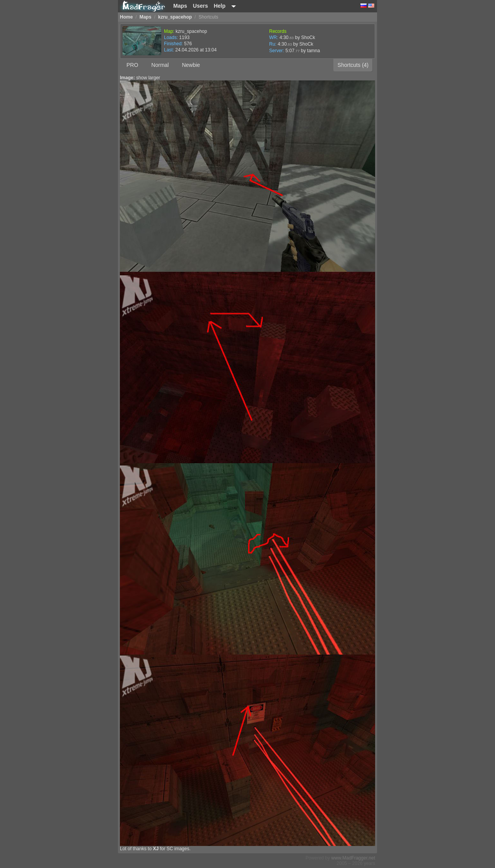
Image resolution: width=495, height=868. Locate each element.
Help (220, 6)
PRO (132, 65)
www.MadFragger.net (353, 858)
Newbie (191, 65)
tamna (313, 51)
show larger (148, 78)
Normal (160, 65)
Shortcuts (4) (353, 65)
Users (201, 6)
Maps (180, 6)
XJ (156, 849)
